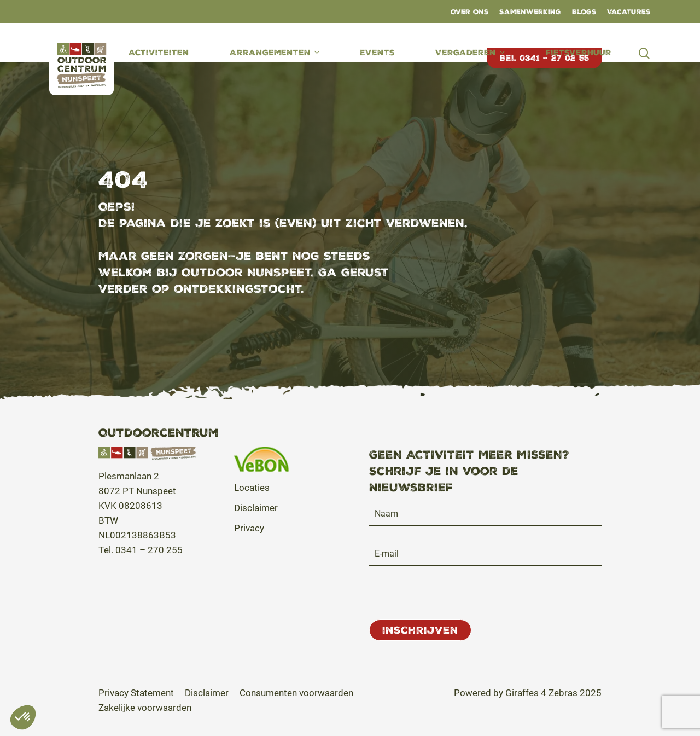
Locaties (252, 487)
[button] (136, 692)
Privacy (249, 528)
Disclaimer (256, 508)
